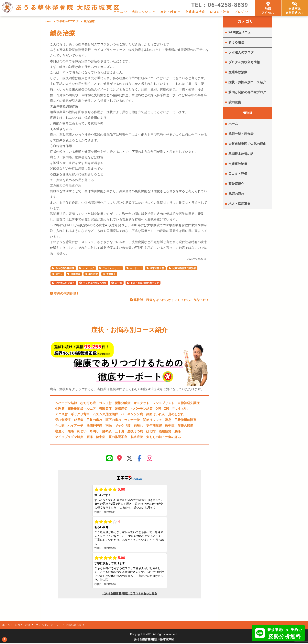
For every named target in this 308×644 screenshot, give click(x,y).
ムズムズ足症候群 (105, 414)
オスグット (141, 403)
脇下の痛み (113, 420)
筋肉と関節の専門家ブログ (145, 283)
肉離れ (138, 426)
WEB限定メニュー (241, 32)
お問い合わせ (80, 625)
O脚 (158, 409)
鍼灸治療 (93, 274)
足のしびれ (176, 414)
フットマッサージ (112, 268)
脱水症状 (137, 437)
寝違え (60, 431)
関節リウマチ (152, 420)
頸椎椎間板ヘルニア (82, 409)
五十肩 (119, 431)
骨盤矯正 (111, 274)
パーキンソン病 (132, 414)
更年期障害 (154, 426)
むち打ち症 (88, 403)
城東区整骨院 (157, 268)
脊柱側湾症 (63, 420)
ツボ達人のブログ (67, 21)
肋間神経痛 (94, 426)
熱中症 (170, 426)
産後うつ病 (135, 431)
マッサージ (136, 268)
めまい (82, 431)
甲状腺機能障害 (185, 420)
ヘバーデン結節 (66, 403)
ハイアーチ (75, 426)
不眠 (108, 426)
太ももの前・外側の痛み (163, 437)
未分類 (118, 283)
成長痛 (79, 420)
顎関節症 (105, 409)
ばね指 (151, 431)
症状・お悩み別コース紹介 (247, 82)
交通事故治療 (195, 12)
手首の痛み (94, 420)
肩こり (59, 274)
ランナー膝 (132, 420)
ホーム (118, 12)
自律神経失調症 (189, 403)
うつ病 (60, 426)
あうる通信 (236, 42)
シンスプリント (163, 403)
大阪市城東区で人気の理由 (247, 144)
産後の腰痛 (185, 426)
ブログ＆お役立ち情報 (95, 283)
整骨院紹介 (236, 184)
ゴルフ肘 (105, 403)
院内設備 (235, 102)
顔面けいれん (156, 414)
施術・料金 (169, 12)
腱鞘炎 (107, 431)
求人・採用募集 (239, 204)
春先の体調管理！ (64, 293)
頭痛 (71, 431)
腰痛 (178, 431)
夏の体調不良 (118, 437)
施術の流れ (236, 194)
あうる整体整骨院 (65, 268)
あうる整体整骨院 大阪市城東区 (68, 7)
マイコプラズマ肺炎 (69, 437)
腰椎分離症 (123, 403)
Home (47, 21)
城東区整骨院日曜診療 (184, 268)
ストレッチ (88, 268)
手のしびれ (180, 409)
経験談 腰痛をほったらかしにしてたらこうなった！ (169, 300)
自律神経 (75, 274)
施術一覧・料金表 (241, 134)
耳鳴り (94, 431)
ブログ (239, 12)
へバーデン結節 (141, 409)
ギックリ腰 (123, 426)
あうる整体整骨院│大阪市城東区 (154, 640)
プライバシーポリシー (52, 625)
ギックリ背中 (80, 414)
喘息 (168, 420)
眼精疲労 (121, 409)
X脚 (167, 409)
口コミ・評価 (220, 12)
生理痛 (60, 409)
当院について (142, 12)
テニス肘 (61, 414)
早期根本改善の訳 (241, 154)
